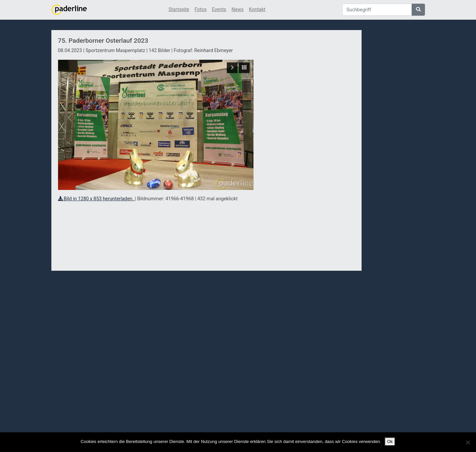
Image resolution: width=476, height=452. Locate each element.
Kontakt (257, 10)
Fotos (200, 10)
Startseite (179, 10)
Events (219, 10)
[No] (468, 442)
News (237, 10)
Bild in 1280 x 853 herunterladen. (97, 199)
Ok (390, 441)
